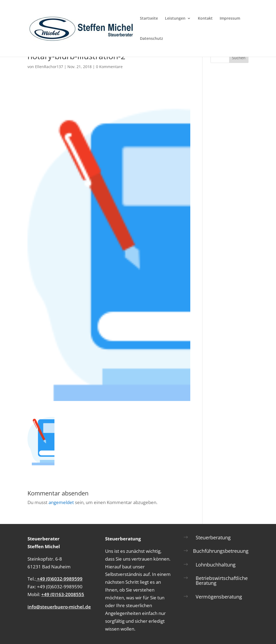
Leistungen (175, 19)
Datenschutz (151, 39)
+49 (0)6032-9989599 (59, 579)
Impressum (230, 19)
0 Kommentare (109, 67)
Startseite (149, 19)
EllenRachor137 (49, 67)
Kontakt (205, 19)
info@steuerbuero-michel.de (59, 607)
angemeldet (61, 502)
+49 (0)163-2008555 (63, 594)
